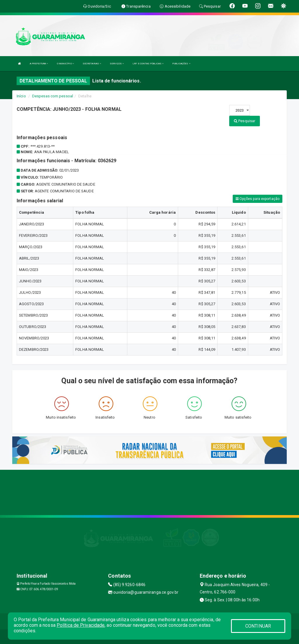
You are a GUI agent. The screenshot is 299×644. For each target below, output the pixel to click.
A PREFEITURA (39, 64)
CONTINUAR (258, 626)
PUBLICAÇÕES (181, 64)
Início (21, 96)
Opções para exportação (258, 199)
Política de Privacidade (81, 625)
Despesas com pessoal (53, 96)
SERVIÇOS (117, 64)
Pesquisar (245, 121)
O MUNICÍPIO (65, 64)
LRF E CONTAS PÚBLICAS (148, 64)
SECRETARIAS (92, 64)
